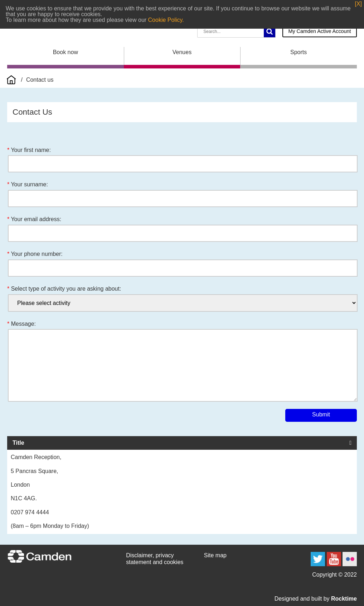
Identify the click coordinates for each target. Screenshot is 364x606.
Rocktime (344, 599)
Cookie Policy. (166, 20)
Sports (299, 52)
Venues (182, 52)
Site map (215, 555)
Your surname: (29, 184)
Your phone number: (37, 254)
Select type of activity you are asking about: (66, 289)
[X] (358, 4)
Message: (23, 324)
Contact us (40, 80)
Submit (321, 414)
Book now (65, 52)
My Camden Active (319, 31)
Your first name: (31, 150)
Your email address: (36, 219)
